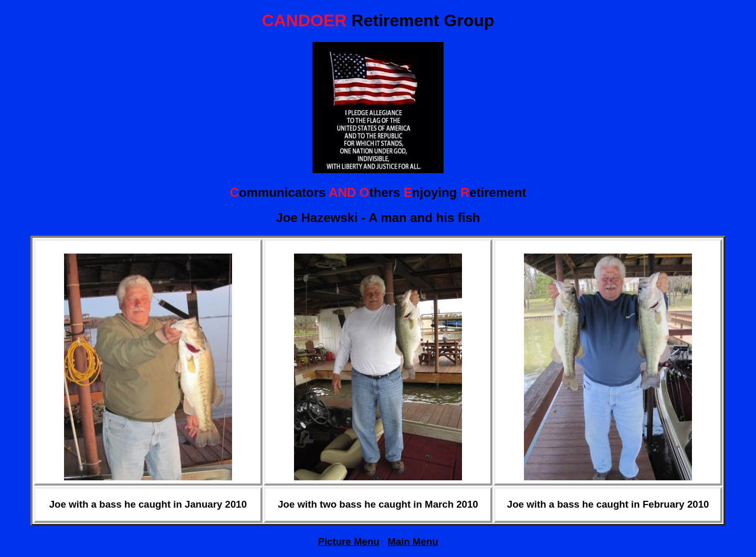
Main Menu (413, 542)
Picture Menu (348, 542)
